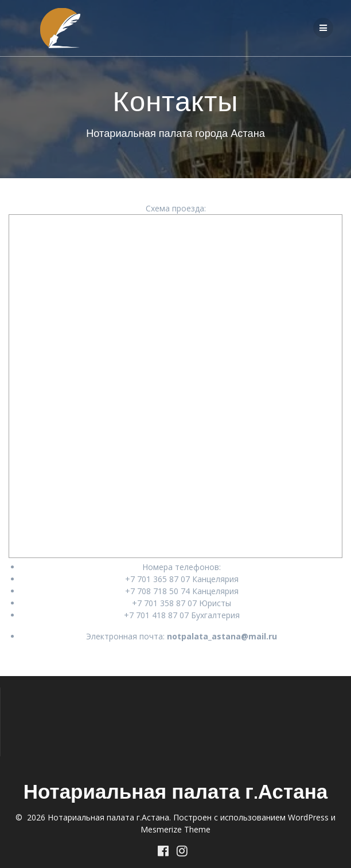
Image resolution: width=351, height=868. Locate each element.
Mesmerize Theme (175, 829)
